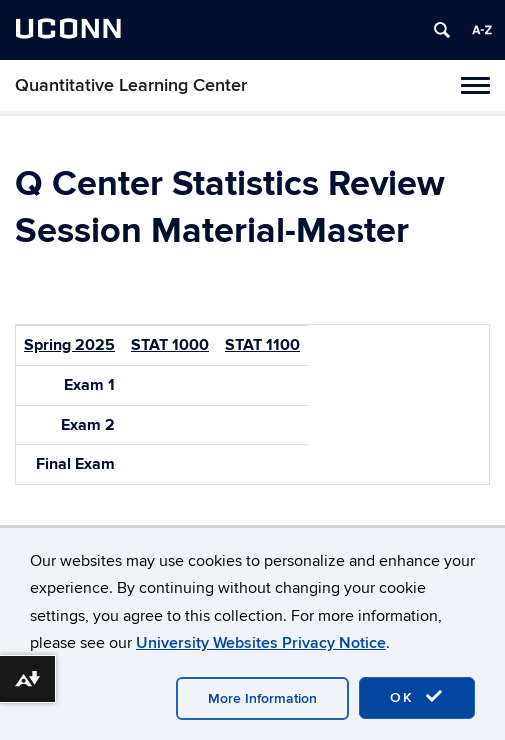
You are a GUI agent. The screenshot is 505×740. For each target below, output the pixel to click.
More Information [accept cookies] (262, 698)
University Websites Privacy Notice (261, 643)
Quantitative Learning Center (131, 85)
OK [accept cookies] (417, 697)
